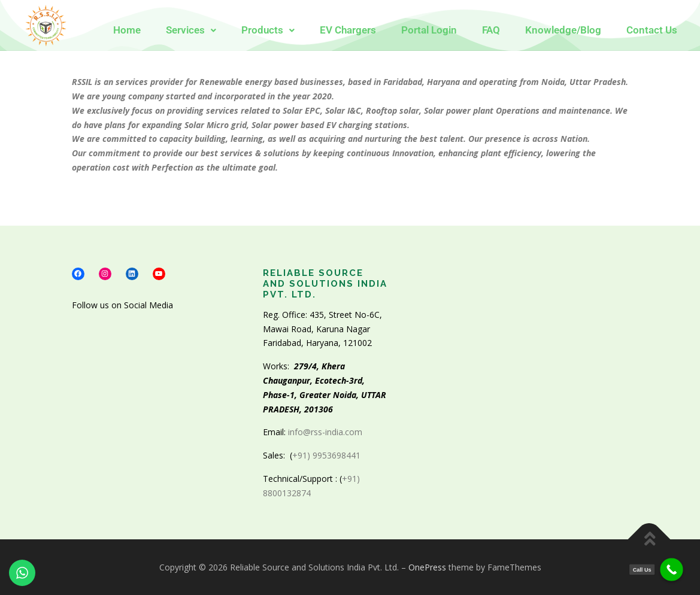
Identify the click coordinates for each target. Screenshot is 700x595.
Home (127, 30)
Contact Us (652, 30)
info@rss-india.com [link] (325, 432)
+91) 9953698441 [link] (328, 455)
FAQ (491, 30)
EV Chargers (348, 30)
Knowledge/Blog (563, 30)
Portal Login (429, 30)
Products (268, 30)
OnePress (427, 567)
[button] (191, 30)
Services (191, 30)
